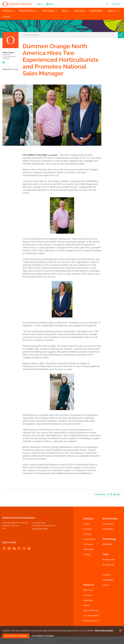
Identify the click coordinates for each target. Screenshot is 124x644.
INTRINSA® (107, 544)
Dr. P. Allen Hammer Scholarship (96, 616)
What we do (88, 590)
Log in (116, 4)
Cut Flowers (88, 544)
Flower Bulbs (89, 549)
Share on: (107, 494)
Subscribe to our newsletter (94, 621)
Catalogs (87, 554)
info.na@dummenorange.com (44, 526)
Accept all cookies (16, 636)
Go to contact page (40, 529)
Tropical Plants (89, 539)
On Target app (108, 565)
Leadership (88, 600)
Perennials (88, 529)
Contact (106, 585)
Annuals (87, 524)
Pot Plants (87, 534)
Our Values (88, 595)
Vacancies (107, 575)
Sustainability (108, 580)
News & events (31, 35)
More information (104, 631)
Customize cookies (43, 636)
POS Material (108, 529)
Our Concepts (108, 524)
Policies (86, 605)
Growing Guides (109, 560)
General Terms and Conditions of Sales (99, 611)
